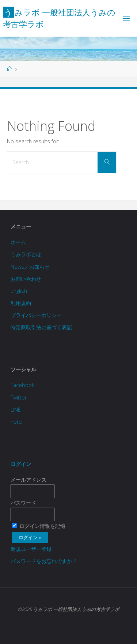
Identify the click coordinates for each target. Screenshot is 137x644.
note (16, 422)
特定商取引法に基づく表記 (41, 327)
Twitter (19, 398)
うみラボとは (26, 254)
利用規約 (21, 303)
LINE (16, 410)
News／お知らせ (30, 267)
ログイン (21, 464)
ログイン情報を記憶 (39, 526)
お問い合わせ (26, 279)
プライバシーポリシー (36, 315)
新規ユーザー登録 (31, 549)
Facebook (22, 385)
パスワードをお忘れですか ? (43, 561)
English (19, 291)
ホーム (18, 242)
